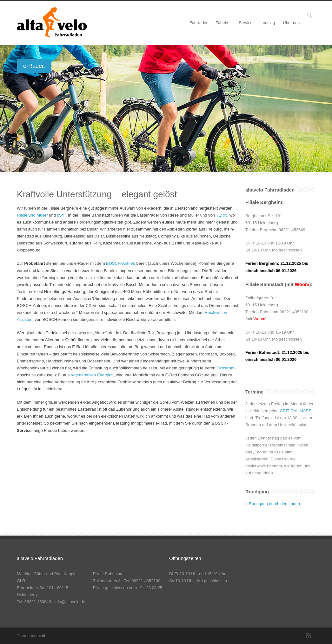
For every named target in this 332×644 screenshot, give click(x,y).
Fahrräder (199, 23)
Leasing (268, 23)
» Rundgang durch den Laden (273, 504)
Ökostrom (225, 368)
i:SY (61, 215)
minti (40, 636)
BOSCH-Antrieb (121, 263)
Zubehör (223, 23)
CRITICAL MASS (295, 411)
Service (246, 23)
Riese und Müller (32, 215)
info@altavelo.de (70, 602)
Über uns (291, 23)
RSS (309, 635)
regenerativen (83, 375)
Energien (105, 375)
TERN (222, 215)
